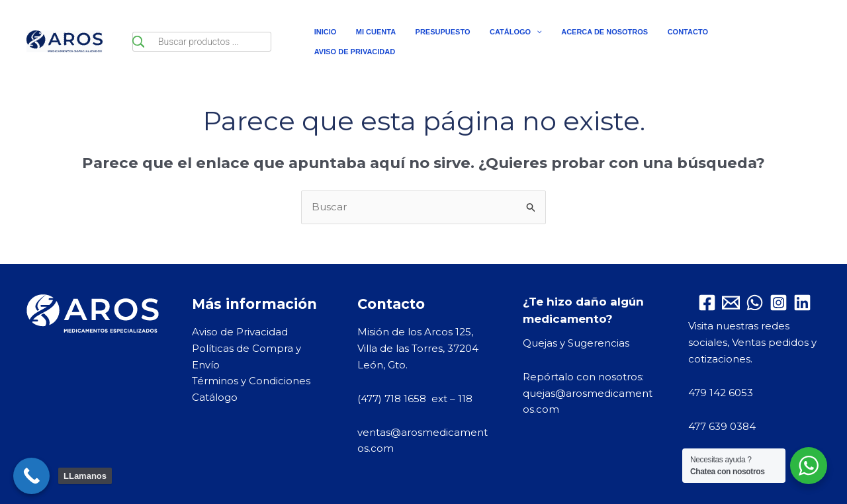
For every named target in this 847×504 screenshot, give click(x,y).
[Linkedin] (802, 303)
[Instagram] (779, 303)
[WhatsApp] (755, 303)
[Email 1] (731, 303)
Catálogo (215, 397)
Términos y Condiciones (251, 381)
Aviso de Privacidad (240, 332)
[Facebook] (707, 303)
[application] (519, 42)
